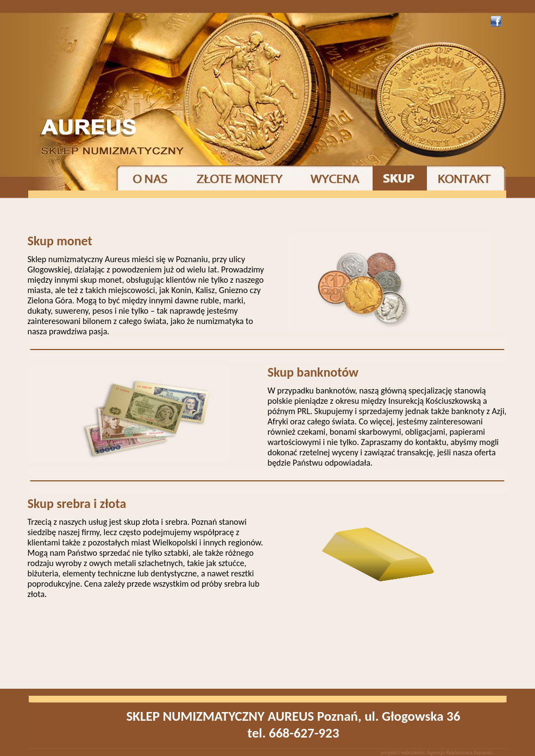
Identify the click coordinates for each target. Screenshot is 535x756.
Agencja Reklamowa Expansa (460, 752)
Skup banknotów (313, 372)
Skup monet (60, 241)
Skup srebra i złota (77, 503)
